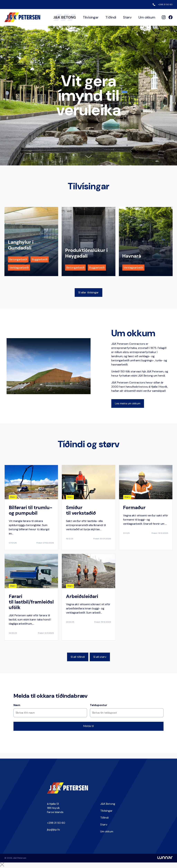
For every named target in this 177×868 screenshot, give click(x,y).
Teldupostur (99, 705)
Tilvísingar (91, 17)
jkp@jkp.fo (53, 830)
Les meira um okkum (128, 403)
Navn (17, 705)
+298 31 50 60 (165, 4)
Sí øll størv (100, 657)
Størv (127, 17)
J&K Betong (108, 804)
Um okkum (147, 17)
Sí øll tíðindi (78, 657)
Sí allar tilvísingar (88, 292)
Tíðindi (111, 17)
